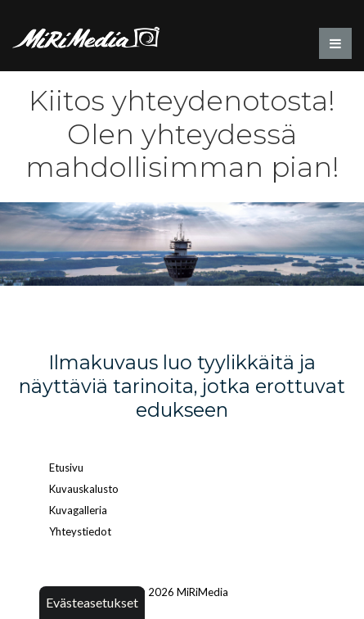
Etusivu (66, 468)
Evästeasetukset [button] (92, 602)
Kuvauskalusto (84, 489)
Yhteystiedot (80, 531)
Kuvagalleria (78, 510)
